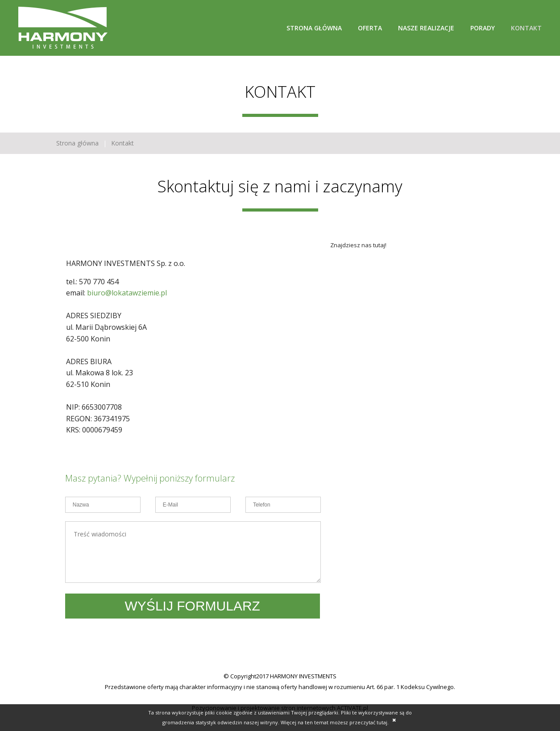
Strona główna (314, 28)
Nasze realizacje (426, 28)
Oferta (370, 28)
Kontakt (526, 28)
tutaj (382, 722)
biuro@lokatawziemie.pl (127, 293)
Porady (483, 28)
